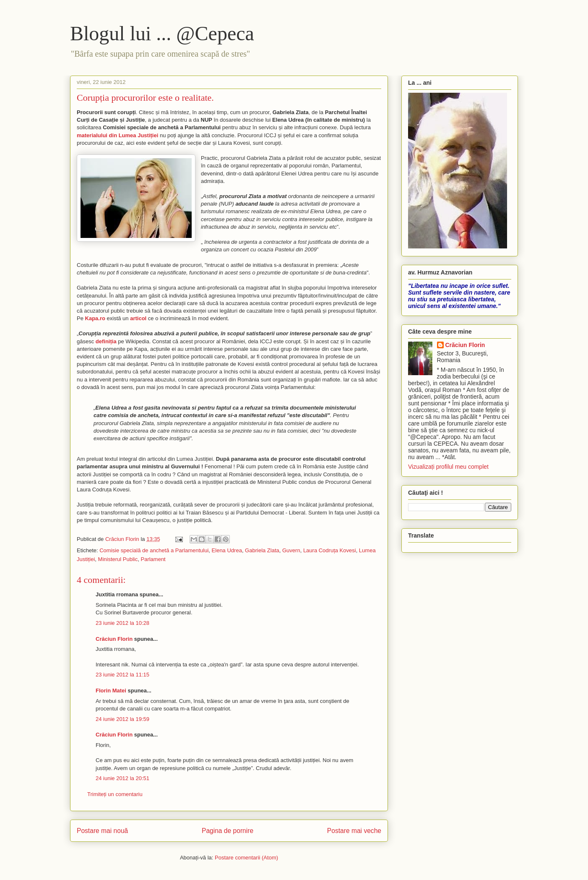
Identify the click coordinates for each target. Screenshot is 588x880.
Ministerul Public (118, 559)
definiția (106, 341)
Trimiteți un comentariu (115, 794)
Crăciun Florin (114, 639)
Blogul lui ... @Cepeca (162, 33)
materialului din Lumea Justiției (117, 135)
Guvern (291, 550)
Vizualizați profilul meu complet (448, 467)
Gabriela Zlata (262, 550)
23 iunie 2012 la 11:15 (122, 675)
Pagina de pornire (228, 831)
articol (138, 318)
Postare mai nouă (102, 831)
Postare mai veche (354, 831)
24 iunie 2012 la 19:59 (122, 719)
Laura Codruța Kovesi (330, 550)
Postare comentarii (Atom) (246, 858)
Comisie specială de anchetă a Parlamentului (154, 550)
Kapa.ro (95, 318)
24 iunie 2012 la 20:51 (122, 778)
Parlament (153, 559)
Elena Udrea (227, 550)
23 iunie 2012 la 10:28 (122, 623)
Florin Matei (111, 691)
